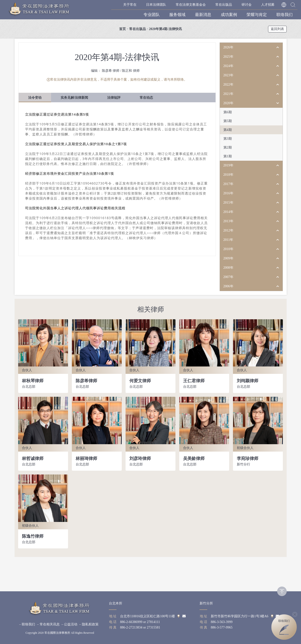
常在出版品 (224, 5)
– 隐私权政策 (89, 624)
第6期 (228, 112)
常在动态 (146, 98)
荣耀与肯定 (257, 15)
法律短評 (114, 98)
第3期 (228, 139)
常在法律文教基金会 (191, 5)
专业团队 (152, 15)
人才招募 (268, 5)
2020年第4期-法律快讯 (165, 29)
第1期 (228, 156)
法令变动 (35, 98)
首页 (122, 29)
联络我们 (285, 15)
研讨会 (247, 5)
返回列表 (277, 29)
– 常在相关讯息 (48, 624)
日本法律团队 (156, 5)
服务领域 (177, 15)
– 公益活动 (70, 624)
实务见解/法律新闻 (74, 98)
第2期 (228, 147)
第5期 (228, 121)
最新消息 (203, 15)
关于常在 (130, 5)
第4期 (228, 130)
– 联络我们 (27, 624)
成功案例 (229, 15)
